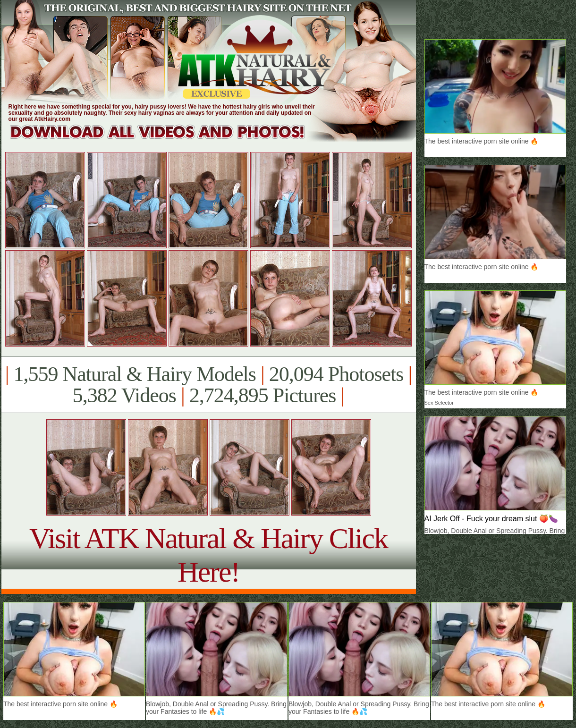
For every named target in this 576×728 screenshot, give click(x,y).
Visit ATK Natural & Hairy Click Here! (208, 555)
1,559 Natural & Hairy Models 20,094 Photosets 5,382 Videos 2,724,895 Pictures (208, 385)
